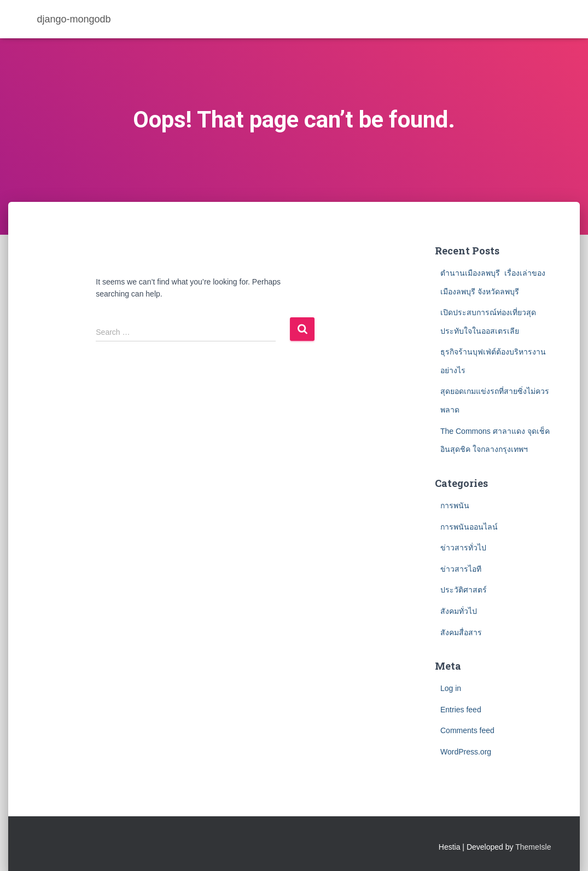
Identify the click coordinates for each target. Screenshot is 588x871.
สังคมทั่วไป (459, 611)
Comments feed (467, 730)
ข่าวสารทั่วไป (463, 548)
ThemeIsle (533, 847)
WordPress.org (466, 752)
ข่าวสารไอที (461, 569)
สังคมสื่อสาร (461, 632)
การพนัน (455, 506)
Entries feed (461, 710)
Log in (451, 688)
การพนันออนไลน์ (469, 527)
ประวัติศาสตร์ (464, 590)
